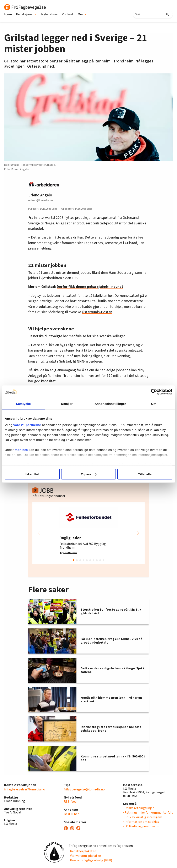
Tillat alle (145, 474)
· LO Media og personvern (141, 826)
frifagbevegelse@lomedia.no (25, 789)
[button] (138, 533)
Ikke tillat (32, 474)
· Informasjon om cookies (141, 822)
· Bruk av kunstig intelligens (143, 817)
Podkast (68, 14)
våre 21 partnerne (27, 425)
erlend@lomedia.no (41, 200)
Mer (82, 14)
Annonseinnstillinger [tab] (110, 404)
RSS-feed (70, 802)
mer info (21, 450)
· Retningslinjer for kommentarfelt (148, 813)
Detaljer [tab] (67, 404)
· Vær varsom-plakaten (85, 856)
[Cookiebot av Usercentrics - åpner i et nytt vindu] (154, 392)
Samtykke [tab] (23, 404)
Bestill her (71, 814)
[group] (88, 533)
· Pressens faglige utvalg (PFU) (90, 860)
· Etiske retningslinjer (138, 808)
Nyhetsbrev (49, 14)
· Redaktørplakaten (82, 851)
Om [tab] (154, 404)
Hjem (8, 14)
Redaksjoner (26, 14)
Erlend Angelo (40, 195)
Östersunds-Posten (97, 312)
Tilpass (89, 474)
